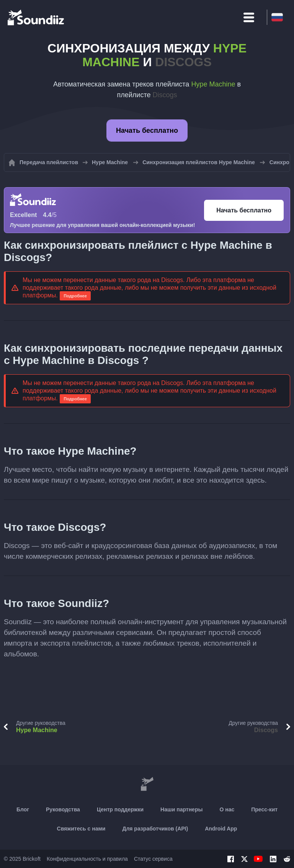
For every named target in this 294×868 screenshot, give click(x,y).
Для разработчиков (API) (155, 829)
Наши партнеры (181, 809)
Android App (221, 829)
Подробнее (75, 296)
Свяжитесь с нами (81, 829)
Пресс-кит (264, 809)
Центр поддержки (120, 809)
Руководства (63, 809)
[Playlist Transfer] (36, 17)
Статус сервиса (153, 859)
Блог (23, 809)
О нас (227, 809)
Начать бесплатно (147, 131)
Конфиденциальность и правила (87, 859)
